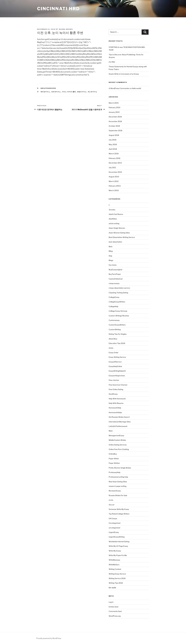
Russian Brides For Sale (118, 495)
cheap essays (114, 283)
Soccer (112, 505)
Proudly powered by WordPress (49, 638)
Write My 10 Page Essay (118, 546)
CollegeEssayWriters (117, 302)
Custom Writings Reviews (119, 316)
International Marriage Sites (120, 422)
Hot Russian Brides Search (119, 417)
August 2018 (114, 135)
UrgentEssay (114, 532)
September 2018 (115, 130)
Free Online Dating (116, 389)
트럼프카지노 (82, 92)
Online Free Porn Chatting (119, 449)
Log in (111, 602)
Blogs (111, 260)
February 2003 (115, 186)
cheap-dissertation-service (119, 288)
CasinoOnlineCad (116, 279)
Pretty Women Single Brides (120, 468)
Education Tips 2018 (117, 343)
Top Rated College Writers (119, 514)
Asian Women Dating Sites (119, 233)
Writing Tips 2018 (116, 583)
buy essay (113, 265)
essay (111, 348)
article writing (114, 223)
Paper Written (114, 463)
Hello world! (136, 88)
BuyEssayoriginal (115, 270)
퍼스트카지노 (93, 92)
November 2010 (115, 172)
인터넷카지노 (56, 92)
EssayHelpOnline (115, 366)
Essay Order (114, 353)
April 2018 (113, 149)
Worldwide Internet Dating (119, 541)
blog (110, 256)
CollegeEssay (114, 297)
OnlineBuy (113, 454)
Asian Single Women (117, 228)
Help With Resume (116, 403)
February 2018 (114, 158)
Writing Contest (115, 569)
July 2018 (112, 140)
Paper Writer (114, 459)
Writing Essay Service (117, 574)
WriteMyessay (114, 560)
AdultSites (113, 219)
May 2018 (113, 144)
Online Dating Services (118, 445)
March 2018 (114, 154)
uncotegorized (114, 528)
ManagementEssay (116, 435)
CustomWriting (115, 329)
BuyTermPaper (115, 274)
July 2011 (112, 167)
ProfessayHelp (115, 472)
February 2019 (114, 107)
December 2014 (115, 163)
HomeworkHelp (115, 408)
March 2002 (114, 190)
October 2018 (114, 126)
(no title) (112, 62)
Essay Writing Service (117, 357)
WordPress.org (115, 616)
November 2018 (115, 121)
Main (111, 431)
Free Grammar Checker (118, 385)
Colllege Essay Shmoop (118, 311)
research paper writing (118, 486)
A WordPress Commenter (119, 88)
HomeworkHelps (115, 412)
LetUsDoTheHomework (118, 426)
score (111, 500)
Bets (111, 246)
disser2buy (113, 339)
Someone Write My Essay (119, 509)
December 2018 (115, 117)
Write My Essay (115, 551)
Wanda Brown (66, 29)
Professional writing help (118, 477)
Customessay (114, 320)
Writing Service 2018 (117, 578)
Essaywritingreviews (117, 376)
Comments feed (115, 611)
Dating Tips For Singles (118, 334)
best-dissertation (115, 242)
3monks (112, 210)
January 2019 (114, 112)
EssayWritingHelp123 (117, 371)
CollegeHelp (113, 306)
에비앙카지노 (45, 92)
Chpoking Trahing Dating (118, 293)
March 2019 (114, 103)
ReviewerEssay (115, 491)
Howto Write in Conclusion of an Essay (124, 74)
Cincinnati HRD (58, 9)
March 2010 (114, 181)
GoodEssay (113, 394)
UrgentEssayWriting (117, 537)
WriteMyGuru (114, 565)
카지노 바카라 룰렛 (69, 92)
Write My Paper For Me (118, 555)
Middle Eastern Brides (117, 440)
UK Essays (113, 518)
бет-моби (112, 588)
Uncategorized (48, 88)
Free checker (114, 380)
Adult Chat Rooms (116, 214)
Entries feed (113, 607)
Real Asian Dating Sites (118, 482)
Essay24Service (115, 362)
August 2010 (114, 177)
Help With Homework (117, 399)
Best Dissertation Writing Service (122, 237)
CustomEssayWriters (117, 325)
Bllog (111, 251)
